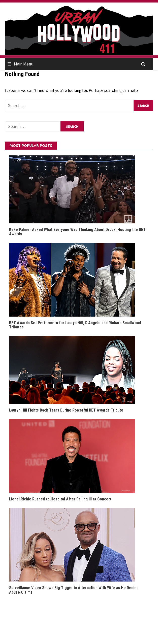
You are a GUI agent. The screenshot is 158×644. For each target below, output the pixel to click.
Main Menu (24, 64)
